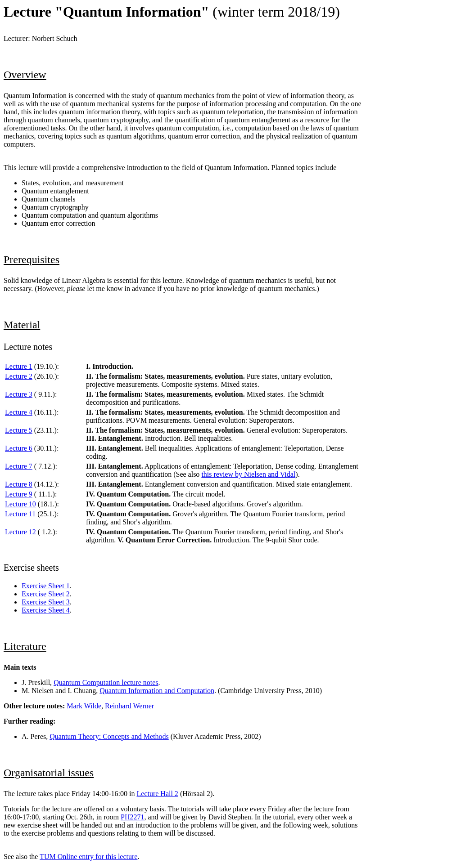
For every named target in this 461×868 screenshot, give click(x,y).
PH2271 (132, 817)
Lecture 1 (19, 366)
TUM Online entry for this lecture (88, 857)
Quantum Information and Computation (157, 691)
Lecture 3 (19, 394)
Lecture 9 (19, 494)
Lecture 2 (19, 376)
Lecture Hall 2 (157, 794)
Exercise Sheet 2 (46, 594)
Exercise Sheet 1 (46, 586)
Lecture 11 (20, 514)
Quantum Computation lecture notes (106, 682)
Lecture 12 (20, 532)
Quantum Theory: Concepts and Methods (109, 736)
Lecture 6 (19, 448)
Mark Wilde (84, 706)
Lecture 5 (19, 430)
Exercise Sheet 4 (46, 610)
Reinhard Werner (129, 706)
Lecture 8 (19, 484)
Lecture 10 (20, 504)
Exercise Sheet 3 (46, 602)
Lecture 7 (19, 466)
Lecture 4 (19, 412)
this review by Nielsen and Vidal (248, 474)
